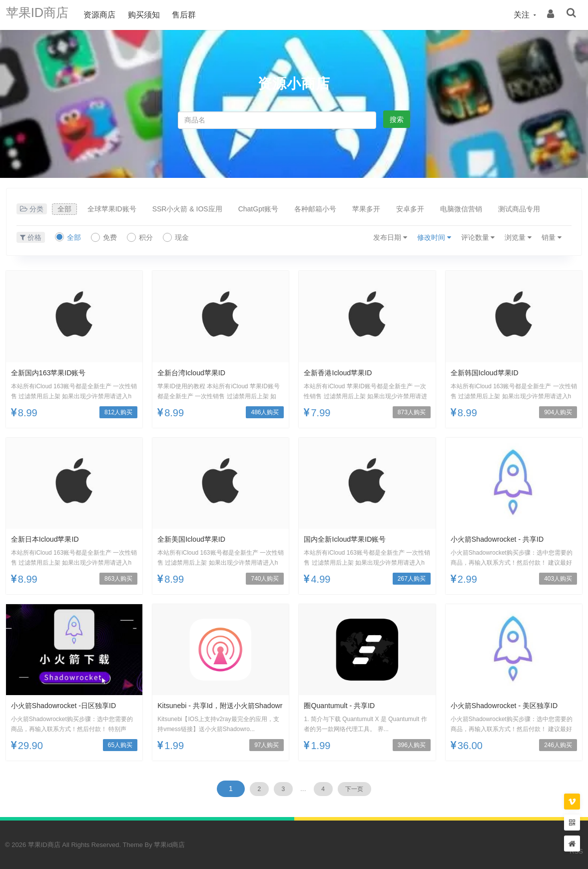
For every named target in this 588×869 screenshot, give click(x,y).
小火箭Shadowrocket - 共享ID (504, 539)
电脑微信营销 (461, 209)
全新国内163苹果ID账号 (54, 373)
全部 (64, 209)
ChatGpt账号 (258, 209)
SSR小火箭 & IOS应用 (187, 209)
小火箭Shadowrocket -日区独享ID (71, 705)
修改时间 (434, 237)
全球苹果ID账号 (112, 209)
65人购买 (120, 745)
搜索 (397, 119)
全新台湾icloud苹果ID (196, 373)
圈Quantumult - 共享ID (344, 705)
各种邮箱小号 (315, 209)
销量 (552, 237)
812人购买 (118, 412)
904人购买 (558, 412)
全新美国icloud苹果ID (196, 539)
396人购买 (412, 745)
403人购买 (558, 579)
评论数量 (478, 237)
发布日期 (390, 237)
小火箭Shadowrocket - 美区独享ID (512, 705)
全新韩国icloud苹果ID (489, 373)
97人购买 (267, 745)
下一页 (368, 789)
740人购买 (265, 579)
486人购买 (265, 412)
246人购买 (558, 745)
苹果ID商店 (43, 15)
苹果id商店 (169, 845)
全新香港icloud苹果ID (342, 373)
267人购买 (412, 579)
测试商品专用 (519, 209)
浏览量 (518, 237)
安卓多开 (410, 209)
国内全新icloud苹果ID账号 (350, 539)
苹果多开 (366, 209)
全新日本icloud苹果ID (50, 539)
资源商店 (112, 15)
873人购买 (412, 412)
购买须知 (156, 15)
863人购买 (118, 579)
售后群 (196, 15)
